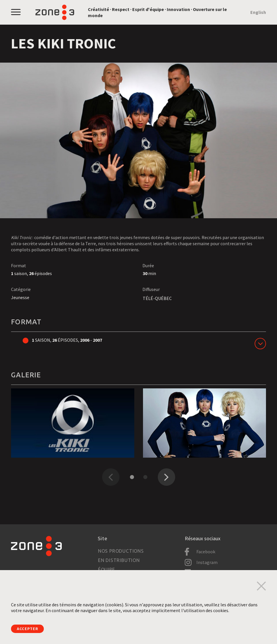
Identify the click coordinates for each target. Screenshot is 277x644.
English (258, 12)
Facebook (206, 552)
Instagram (207, 562)
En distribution (119, 560)
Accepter (29, 628)
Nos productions (121, 551)
